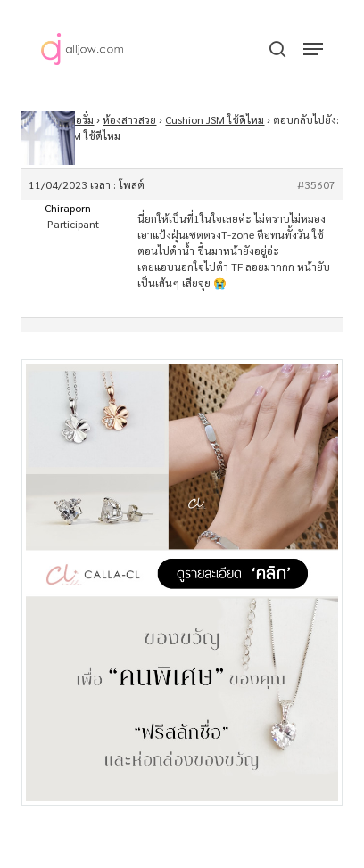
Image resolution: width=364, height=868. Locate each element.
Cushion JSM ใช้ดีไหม (215, 119)
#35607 (316, 184)
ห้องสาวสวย (129, 119)
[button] (313, 49)
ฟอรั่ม (81, 119)
